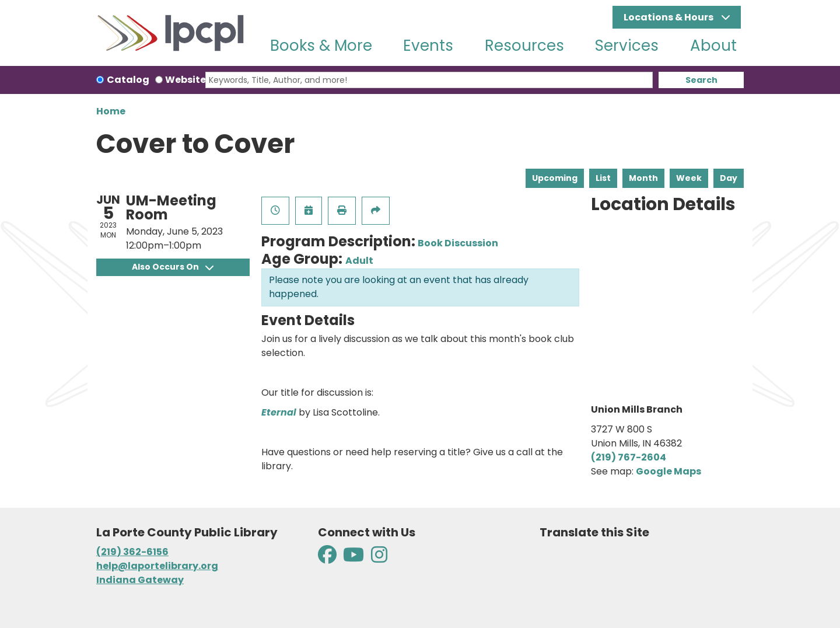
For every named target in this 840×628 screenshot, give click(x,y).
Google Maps (668, 471)
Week (689, 178)
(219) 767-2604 (629, 457)
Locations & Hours (669, 17)
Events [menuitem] (428, 46)
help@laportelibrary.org (157, 566)
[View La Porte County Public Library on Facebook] (328, 558)
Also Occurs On (173, 267)
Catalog (128, 80)
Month (643, 178)
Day (729, 178)
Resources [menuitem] (524, 46)
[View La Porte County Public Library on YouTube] (353, 558)
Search (701, 80)
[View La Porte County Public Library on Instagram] (379, 558)
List (603, 178)
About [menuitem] (713, 46)
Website (185, 80)
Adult (359, 261)
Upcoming (555, 178)
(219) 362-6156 (132, 552)
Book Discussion (458, 243)
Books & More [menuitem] (321, 46)
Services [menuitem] (627, 46)
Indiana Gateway (140, 580)
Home (111, 111)
